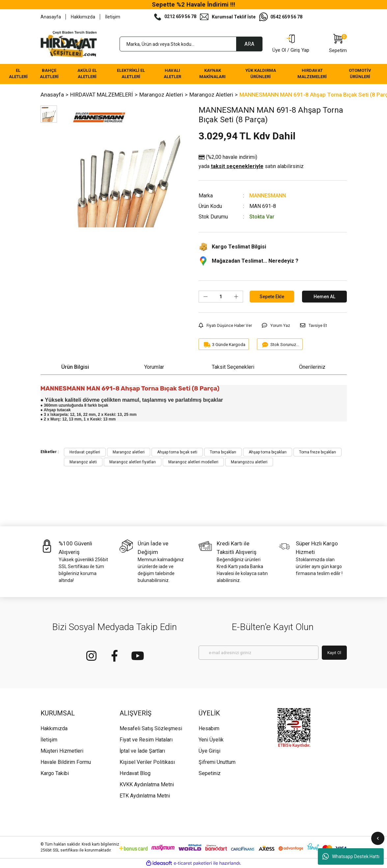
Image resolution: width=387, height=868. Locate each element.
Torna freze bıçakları (318, 452)
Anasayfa (51, 17)
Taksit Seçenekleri (233, 367)
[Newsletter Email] (259, 653)
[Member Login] (291, 44)
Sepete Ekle (272, 297)
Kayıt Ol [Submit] (334, 653)
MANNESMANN (268, 196)
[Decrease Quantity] (206, 297)
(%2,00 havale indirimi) (251, 162)
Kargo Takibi (55, 773)
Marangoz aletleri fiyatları (133, 462)
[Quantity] (221, 297)
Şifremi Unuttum (217, 762)
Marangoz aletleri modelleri (193, 462)
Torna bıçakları (223, 452)
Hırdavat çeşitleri (85, 452)
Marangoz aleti (83, 462)
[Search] (191, 44)
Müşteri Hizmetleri (62, 751)
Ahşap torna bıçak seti (177, 452)
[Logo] (69, 44)
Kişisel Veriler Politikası (147, 762)
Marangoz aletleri (129, 452)
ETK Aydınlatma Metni (145, 796)
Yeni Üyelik (211, 740)
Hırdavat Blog (135, 773)
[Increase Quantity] (236, 297)
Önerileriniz (312, 367)
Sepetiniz (210, 773)
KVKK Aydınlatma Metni (147, 784)
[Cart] (338, 44)
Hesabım (209, 728)
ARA (249, 44)
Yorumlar (154, 367)
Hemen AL (324, 297)
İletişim (113, 17)
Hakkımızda (83, 17)
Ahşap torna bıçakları (268, 452)
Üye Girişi (209, 751)
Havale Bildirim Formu (66, 762)
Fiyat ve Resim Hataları (146, 740)
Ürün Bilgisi (75, 367)
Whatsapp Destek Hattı (351, 856)
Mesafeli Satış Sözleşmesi (151, 728)
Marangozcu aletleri (249, 462)
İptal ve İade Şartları (142, 751)
